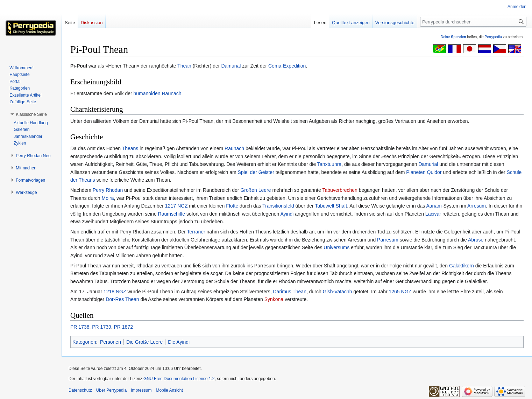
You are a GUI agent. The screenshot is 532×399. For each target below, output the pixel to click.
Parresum (388, 240)
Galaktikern (462, 266)
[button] (31, 114)
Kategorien (84, 342)
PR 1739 (101, 327)
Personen (111, 342)
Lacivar (433, 214)
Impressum (141, 390)
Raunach (171, 93)
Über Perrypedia (111, 390)
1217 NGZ (176, 206)
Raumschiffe (172, 214)
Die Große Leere (144, 342)
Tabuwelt (324, 206)
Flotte (232, 206)
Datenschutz (80, 390)
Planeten (416, 172)
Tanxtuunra (329, 164)
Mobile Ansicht (169, 390)
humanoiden (147, 93)
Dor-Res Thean (122, 299)
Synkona (274, 299)
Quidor (434, 172)
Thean (184, 66)
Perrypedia (493, 37)
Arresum (477, 206)
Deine (453, 37)
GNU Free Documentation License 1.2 (179, 379)
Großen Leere (256, 190)
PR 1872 (123, 327)
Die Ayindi (179, 342)
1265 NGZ (400, 292)
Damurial (231, 66)
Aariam (434, 206)
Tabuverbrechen (340, 190)
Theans (130, 148)
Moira (108, 198)
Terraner (196, 232)
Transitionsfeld (278, 206)
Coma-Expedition (287, 66)
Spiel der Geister (256, 172)
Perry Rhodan (108, 190)
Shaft (342, 206)
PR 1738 (80, 327)
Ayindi (287, 214)
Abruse (476, 240)
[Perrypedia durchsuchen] (473, 22)
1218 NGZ (115, 292)
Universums (336, 247)
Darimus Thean (289, 292)
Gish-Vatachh (338, 292)
